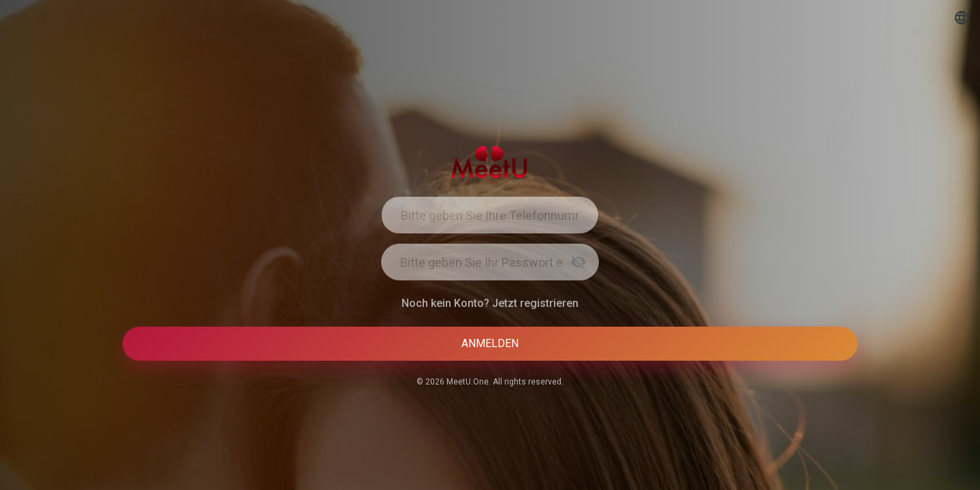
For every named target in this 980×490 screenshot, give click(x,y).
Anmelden (490, 343)
